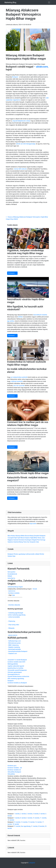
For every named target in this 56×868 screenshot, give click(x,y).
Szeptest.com (13, 653)
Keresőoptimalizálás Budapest (18, 651)
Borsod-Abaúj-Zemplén (32, 536)
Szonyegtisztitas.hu (14, 674)
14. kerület (24, 822)
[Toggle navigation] (49, 2)
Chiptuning (12, 621)
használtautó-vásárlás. (40, 315)
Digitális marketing (14, 647)
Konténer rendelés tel (14, 770)
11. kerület (43, 818)
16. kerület (38, 822)
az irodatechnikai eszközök (19, 377)
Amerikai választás (14, 605)
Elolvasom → (12, 273)
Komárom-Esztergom (25, 540)
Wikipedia (11, 628)
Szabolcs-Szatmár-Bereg (15, 542)
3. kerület (29, 814)
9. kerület (29, 818)
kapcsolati (33, 524)
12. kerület (11, 820)
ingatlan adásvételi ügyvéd (16, 666)
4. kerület (36, 814)
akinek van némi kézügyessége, (26, 144)
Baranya (18, 536)
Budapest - (16, 77)
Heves (40, 538)
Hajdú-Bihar (34, 538)
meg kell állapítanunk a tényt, (22, 121)
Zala (37, 542)
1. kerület (17, 814)
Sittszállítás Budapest (14, 772)
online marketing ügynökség (17, 615)
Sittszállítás (11, 774)
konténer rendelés (14, 593)
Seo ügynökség (26, 826)
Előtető (10, 576)
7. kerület (17, 818)
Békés (23, 536)
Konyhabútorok (12, 574)
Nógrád (35, 540)
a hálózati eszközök (17, 381)
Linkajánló (32, 863)
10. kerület (36, 818)
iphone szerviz (13, 635)
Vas (28, 542)
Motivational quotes (14, 643)
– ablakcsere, (41, 67)
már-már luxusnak (19, 386)
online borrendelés (14, 617)
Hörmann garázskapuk (15, 672)
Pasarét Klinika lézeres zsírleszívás (18, 676)
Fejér (16, 538)
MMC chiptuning (13, 645)
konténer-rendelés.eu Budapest (17, 683)
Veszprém (33, 542)
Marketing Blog (10, 2)
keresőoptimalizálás (15, 649)
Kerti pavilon (11, 572)
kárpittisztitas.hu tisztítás (15, 668)
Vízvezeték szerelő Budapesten (17, 670)
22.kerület (41, 826)
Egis (14, 556)
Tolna (25, 542)
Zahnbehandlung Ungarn (15, 587)
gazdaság (22, 554)
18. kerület (16, 824)
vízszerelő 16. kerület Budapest (17, 660)
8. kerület (23, 818)
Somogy (43, 540)
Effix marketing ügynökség (16, 679)
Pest (39, 540)
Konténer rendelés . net (15, 768)
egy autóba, (11, 321)
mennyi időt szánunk (20, 169)
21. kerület (34, 826)
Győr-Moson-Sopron (24, 538)
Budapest (42, 536)
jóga (14, 595)
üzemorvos (12, 591)
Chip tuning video (14, 625)
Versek (35, 589)
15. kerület (31, 822)
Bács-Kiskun (12, 536)
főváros (16, 554)
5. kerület (42, 814)
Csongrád (11, 538)
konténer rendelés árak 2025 (16, 662)
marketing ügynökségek (16, 613)
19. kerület (17, 826)
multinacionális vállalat (32, 554)
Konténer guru (12, 766)
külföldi (20, 317)
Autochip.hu (11, 578)
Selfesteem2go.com (15, 641)
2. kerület (23, 814)
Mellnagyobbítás (13, 664)
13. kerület (17, 822)
